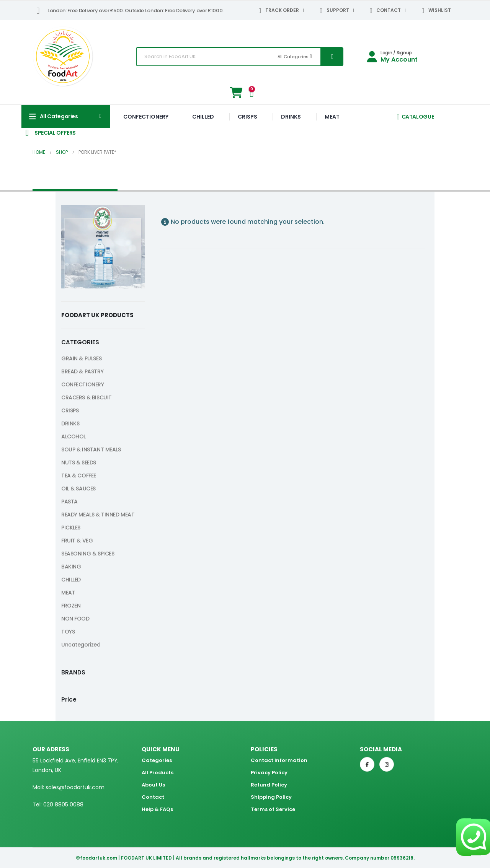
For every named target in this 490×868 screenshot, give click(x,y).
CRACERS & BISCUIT (87, 397)
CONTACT (384, 11)
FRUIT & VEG (77, 541)
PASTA (69, 502)
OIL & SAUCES (78, 489)
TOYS (68, 632)
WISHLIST (435, 11)
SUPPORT (333, 11)
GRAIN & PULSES (81, 358)
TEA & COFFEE (79, 476)
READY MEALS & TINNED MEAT (98, 515)
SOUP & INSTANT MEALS (91, 449)
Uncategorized (81, 645)
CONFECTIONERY (146, 117)
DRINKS (291, 117)
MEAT (332, 117)
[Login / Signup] (392, 57)
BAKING (71, 567)
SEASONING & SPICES (88, 554)
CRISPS (247, 117)
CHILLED (203, 117)
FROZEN (71, 606)
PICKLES (71, 528)
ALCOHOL (73, 436)
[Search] (332, 57)
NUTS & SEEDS (79, 462)
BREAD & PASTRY (82, 371)
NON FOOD (75, 619)
